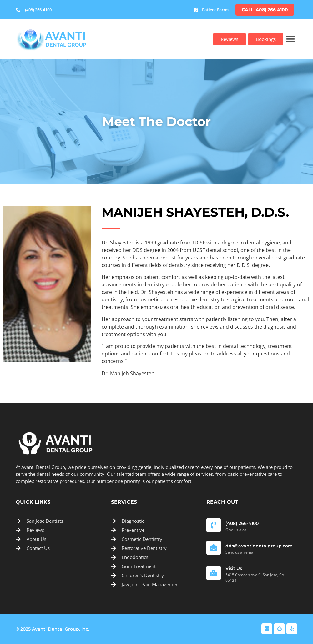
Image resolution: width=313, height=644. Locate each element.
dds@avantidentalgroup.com (259, 546)
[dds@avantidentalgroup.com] (214, 548)
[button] (290, 39)
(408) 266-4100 (242, 523)
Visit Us (234, 568)
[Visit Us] (214, 573)
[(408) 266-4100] (214, 525)
